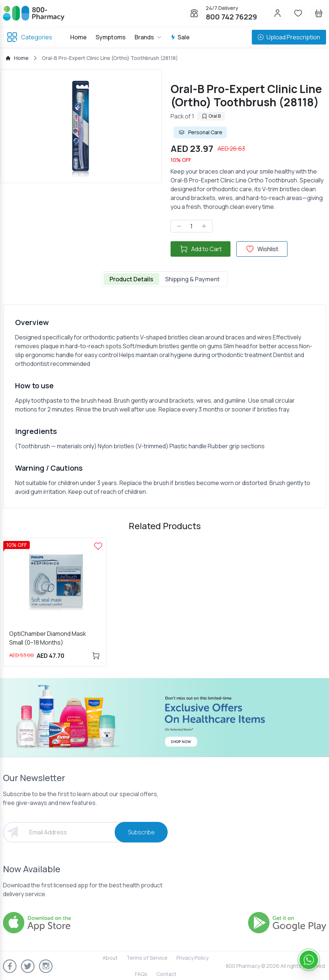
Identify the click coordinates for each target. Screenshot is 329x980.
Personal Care (200, 132)
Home (78, 37)
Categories (29, 37)
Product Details (131, 279)
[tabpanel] (164, 406)
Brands (148, 37)
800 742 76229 (231, 17)
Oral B (211, 116)
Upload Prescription (289, 37)
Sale (180, 37)
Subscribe (141, 832)
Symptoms (111, 37)
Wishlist (262, 249)
